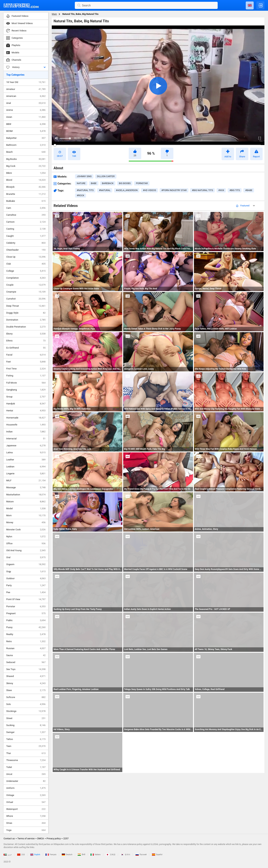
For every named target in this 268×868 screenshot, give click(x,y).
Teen (26, 746)
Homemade (26, 418)
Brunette (26, 194)
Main (54, 14)
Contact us (9, 838)
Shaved (26, 676)
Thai (26, 753)
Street (26, 718)
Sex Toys (26, 669)
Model (26, 509)
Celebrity (26, 243)
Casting (26, 229)
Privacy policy (54, 838)
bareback (108, 183)
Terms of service (26, 838)
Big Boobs (26, 159)
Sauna (26, 655)
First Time (26, 369)
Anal (26, 103)
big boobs (125, 183)
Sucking (26, 725)
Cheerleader (26, 250)
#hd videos (149, 190)
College (26, 271)
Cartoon (26, 222)
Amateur (26, 89)
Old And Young (26, 550)
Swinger (26, 732)
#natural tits (85, 190)
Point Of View (26, 599)
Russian (26, 648)
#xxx (221, 190)
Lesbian (26, 467)
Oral (26, 557)
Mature (26, 502)
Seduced (26, 662)
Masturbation (26, 495)
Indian (26, 432)
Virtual (26, 802)
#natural (105, 190)
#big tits (235, 190)
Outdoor (26, 578)
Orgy (26, 572)
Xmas (26, 823)
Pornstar (26, 606)
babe (94, 183)
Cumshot (26, 299)
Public (26, 620)
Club (26, 264)
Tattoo (26, 739)
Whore (26, 816)
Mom (26, 516)
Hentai (26, 411)
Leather (26, 460)
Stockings (26, 711)
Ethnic (26, 341)
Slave (26, 690)
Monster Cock (26, 530)
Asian (26, 117)
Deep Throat (26, 306)
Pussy (26, 627)
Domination (26, 320)
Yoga (26, 830)
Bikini (26, 173)
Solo (26, 704)
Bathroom (26, 145)
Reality (26, 634)
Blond (26, 180)
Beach (26, 152)
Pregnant (26, 613)
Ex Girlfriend (26, 348)
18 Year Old (26, 82)
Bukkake (26, 201)
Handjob (26, 404)
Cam (26, 208)
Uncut (26, 774)
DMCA (41, 838)
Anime (26, 110)
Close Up (26, 257)
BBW (26, 124)
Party (26, 585)
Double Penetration (26, 327)
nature (81, 183)
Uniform (26, 788)
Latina (26, 453)
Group (26, 397)
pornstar (142, 183)
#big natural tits (202, 190)
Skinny (26, 683)
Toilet (26, 767)
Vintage (26, 795)
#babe (249, 190)
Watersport (26, 809)
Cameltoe (26, 215)
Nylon (26, 537)
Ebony (26, 334)
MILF (26, 481)
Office (26, 544)
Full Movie (26, 383)
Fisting (26, 376)
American (26, 96)
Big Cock (26, 166)
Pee (26, 592)
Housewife (26, 425)
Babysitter (26, 138)
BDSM (26, 131)
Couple (26, 285)
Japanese (26, 446)
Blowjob (26, 187)
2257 (66, 838)
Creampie (26, 292)
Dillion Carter (106, 176)
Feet (26, 362)
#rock (81, 195)
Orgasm (26, 564)
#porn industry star (174, 190)
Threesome (26, 760)
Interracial (26, 439)
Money (26, 522)
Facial (26, 355)
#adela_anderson (127, 190)
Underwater (26, 781)
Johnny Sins (84, 176)
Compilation (26, 278)
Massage (26, 488)
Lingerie (26, 474)
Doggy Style (26, 313)
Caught (26, 236)
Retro (26, 641)
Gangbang (26, 390)
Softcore (26, 697)
